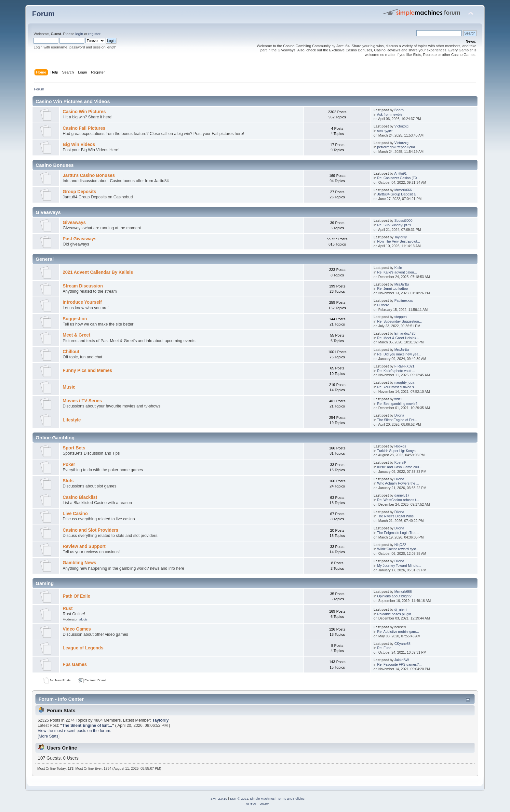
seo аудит (385, 131)
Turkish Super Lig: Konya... (398, 451)
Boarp (399, 110)
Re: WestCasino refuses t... (398, 500)
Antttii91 (400, 173)
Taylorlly (400, 237)
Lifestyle (72, 420)
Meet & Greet (77, 335)
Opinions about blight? (394, 596)
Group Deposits (80, 192)
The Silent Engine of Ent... (397, 420)
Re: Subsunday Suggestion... (400, 321)
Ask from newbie (390, 114)
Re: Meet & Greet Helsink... (398, 338)
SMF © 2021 (239, 799)
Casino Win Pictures (84, 112)
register (94, 34)
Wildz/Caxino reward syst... (398, 549)
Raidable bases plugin (394, 614)
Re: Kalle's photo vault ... (396, 371)
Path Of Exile (77, 596)
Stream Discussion (83, 286)
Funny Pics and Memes (87, 371)
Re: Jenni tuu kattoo (393, 288)
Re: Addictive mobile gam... (398, 632)
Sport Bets (74, 448)
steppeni (401, 317)
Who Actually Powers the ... (398, 483)
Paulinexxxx (404, 300)
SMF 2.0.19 (219, 799)
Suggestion (75, 319)
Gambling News (80, 563)
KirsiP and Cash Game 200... (400, 467)
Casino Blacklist (80, 497)
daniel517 (402, 495)
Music (69, 387)
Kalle (398, 268)
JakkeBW (402, 660)
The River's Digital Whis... (397, 516)
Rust (68, 609)
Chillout (71, 352)
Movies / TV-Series (82, 401)
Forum (43, 14)
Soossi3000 (403, 220)
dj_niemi (401, 609)
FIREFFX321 (405, 366)
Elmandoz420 (405, 333)
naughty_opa (404, 382)
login (79, 34)
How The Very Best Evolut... (399, 241)
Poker (69, 465)
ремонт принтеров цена (396, 147)
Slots (68, 481)
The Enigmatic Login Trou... (398, 533)
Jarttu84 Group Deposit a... (398, 194)
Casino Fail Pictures (84, 128)
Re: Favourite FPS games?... (400, 664)
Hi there (383, 305)
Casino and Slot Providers (91, 530)
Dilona (399, 415)
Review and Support (84, 546)
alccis (83, 619)
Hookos (400, 446)
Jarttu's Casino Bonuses (89, 175)
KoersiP (401, 462)
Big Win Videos (79, 145)
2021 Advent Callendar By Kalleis (98, 272)
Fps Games (75, 665)
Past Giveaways (80, 239)
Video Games (77, 629)
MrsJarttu (402, 284)
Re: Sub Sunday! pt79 (394, 225)
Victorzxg (402, 126)
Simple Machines (262, 799)
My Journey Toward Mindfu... (399, 566)
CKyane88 (403, 644)
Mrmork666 (403, 190)
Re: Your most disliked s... (397, 387)
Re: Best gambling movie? (397, 404)
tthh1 (398, 399)
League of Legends (83, 648)
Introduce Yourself (82, 302)
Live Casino (75, 514)
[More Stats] (49, 736)
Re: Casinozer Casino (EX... (399, 178)
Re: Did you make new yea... (399, 354)
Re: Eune (384, 648)
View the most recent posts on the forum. (74, 731)
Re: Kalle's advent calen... (397, 272)
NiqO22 (400, 545)
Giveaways (74, 223)
